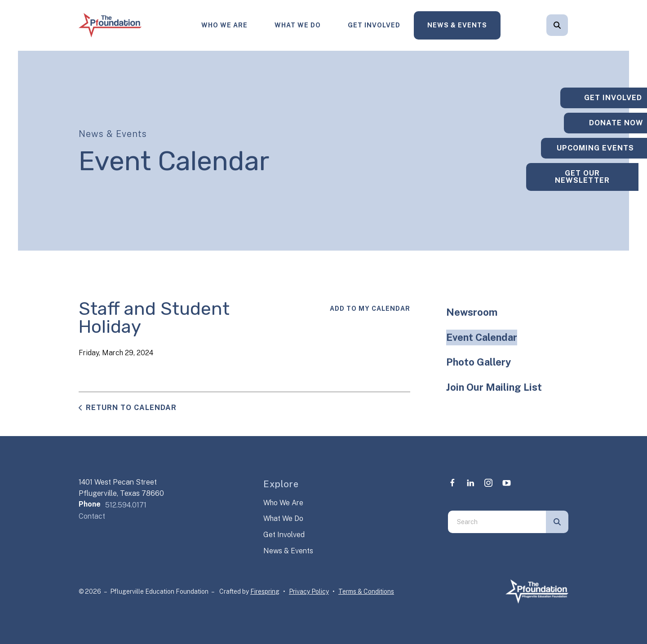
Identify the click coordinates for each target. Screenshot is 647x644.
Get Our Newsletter (591, 180)
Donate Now (591, 119)
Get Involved (374, 25)
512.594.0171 (126, 505)
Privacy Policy (309, 591)
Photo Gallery (479, 362)
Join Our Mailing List (494, 387)
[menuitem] (224, 25)
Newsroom (472, 312)
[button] (557, 25)
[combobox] (497, 522)
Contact (92, 516)
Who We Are (224, 25)
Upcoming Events (591, 148)
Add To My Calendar (370, 309)
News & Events (457, 25)
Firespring (265, 591)
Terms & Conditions (366, 591)
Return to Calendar (131, 408)
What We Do (298, 25)
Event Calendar (482, 337)
